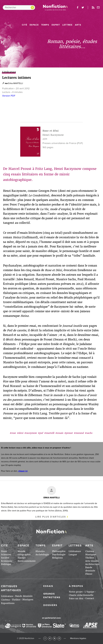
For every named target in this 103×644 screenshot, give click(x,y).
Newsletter (98, 8)
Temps (45, 25)
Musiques (91, 555)
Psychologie (59, 555)
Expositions (8, 603)
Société (5, 558)
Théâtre (90, 558)
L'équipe (89, 592)
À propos (76, 586)
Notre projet (76, 592)
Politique (6, 564)
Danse (89, 574)
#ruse (13, 433)
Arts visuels (92, 561)
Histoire (40, 551)
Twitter (50, 638)
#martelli (49, 433)
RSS (55, 638)
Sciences (6, 555)
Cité (24, 25)
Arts (78, 25)
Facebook (45, 638)
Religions (57, 558)
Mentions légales (78, 638)
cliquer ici (23, 471)
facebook (78, 8)
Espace (34, 25)
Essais (48, 586)
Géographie (24, 555)
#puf (40, 433)
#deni (20, 433)
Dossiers (50, 605)
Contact (90, 598)
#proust (68, 433)
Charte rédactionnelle (81, 595)
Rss (93, 8)
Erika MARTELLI (16, 83)
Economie (7, 561)
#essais (59, 433)
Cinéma (90, 551)
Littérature (75, 551)
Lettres (67, 25)
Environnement (27, 561)
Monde (22, 551)
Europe (22, 558)
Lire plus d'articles (51, 517)
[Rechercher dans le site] (19, 8)
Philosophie (59, 551)
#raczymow (31, 433)
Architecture (92, 564)
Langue (73, 555)
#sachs (89, 433)
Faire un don (76, 598)
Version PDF (9, 96)
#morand (79, 433)
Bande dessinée (24, 596)
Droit (4, 551)
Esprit (56, 25)
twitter (83, 8)
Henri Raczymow (53, 135)
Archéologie (42, 555)
